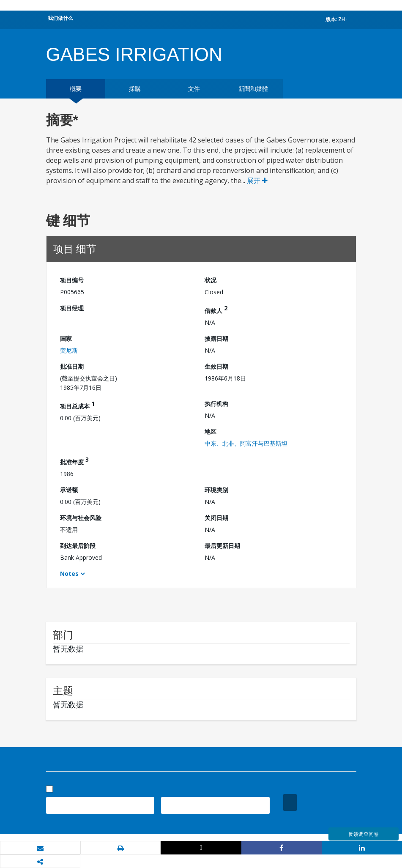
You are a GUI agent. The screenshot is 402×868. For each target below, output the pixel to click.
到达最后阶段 (78, 546)
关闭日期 (216, 518)
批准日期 (72, 366)
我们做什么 (60, 18)
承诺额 (69, 490)
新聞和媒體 (253, 89)
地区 (211, 431)
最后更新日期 (222, 546)
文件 (194, 89)
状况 (211, 280)
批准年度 (74, 461)
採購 (135, 89)
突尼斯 (69, 350)
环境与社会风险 (81, 518)
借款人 (216, 309)
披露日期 (216, 338)
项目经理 (72, 308)
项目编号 (72, 280)
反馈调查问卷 (364, 834)
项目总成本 (77, 405)
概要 (76, 89)
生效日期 (216, 366)
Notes (69, 574)
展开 (257, 181)
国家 (66, 338)
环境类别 (216, 490)
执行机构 (216, 404)
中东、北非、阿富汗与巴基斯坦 (246, 443)
